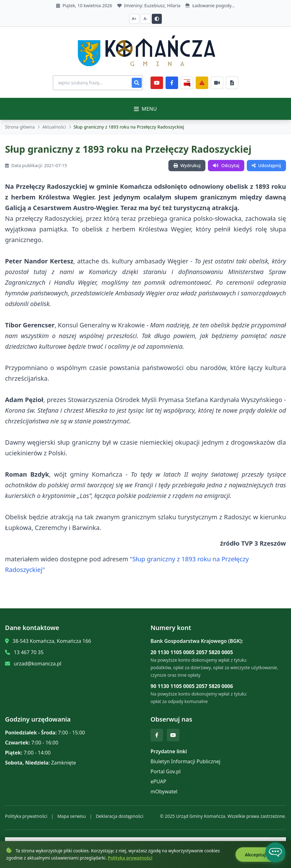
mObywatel (164, 791)
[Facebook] (172, 83)
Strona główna (20, 127)
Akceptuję (260, 855)
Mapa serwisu (72, 816)
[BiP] (187, 83)
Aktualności (54, 127)
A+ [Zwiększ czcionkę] (134, 19)
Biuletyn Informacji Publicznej (185, 761)
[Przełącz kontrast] (157, 19)
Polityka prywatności (26, 816)
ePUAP (158, 781)
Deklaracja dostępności (119, 816)
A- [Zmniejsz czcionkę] (145, 19)
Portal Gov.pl (166, 771)
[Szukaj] (137, 83)
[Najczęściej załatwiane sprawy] (217, 83)
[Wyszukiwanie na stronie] (98, 83)
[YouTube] (157, 83)
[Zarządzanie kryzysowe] (202, 83)
